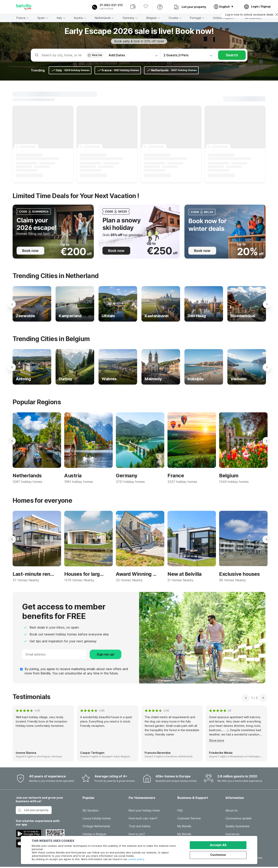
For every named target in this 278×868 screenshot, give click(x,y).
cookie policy (136, 859)
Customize (218, 855)
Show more (217, 740)
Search (232, 55)
